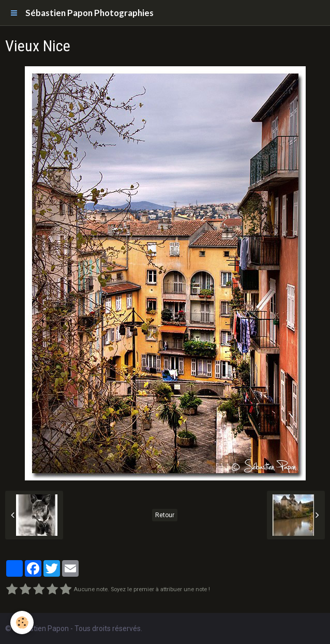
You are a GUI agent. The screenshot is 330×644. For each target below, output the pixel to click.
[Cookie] (22, 623)
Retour (165, 515)
